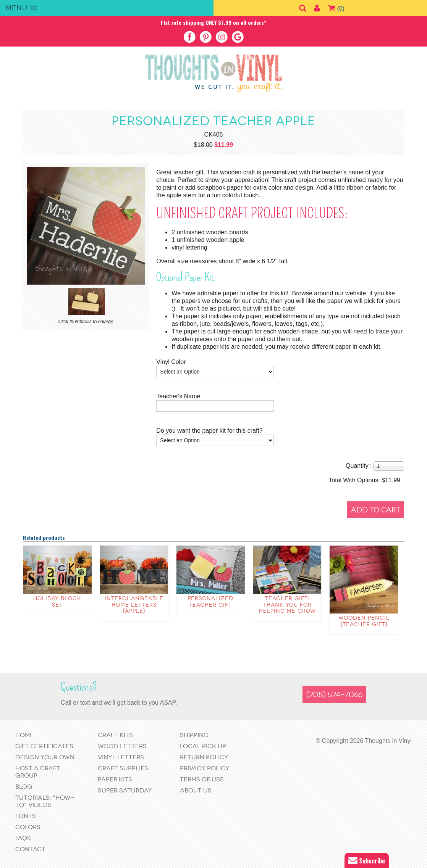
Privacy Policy (205, 768)
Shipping (194, 735)
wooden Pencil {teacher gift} (364, 621)
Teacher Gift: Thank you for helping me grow (287, 605)
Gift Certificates (44, 746)
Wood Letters (122, 746)
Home (24, 735)
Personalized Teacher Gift (210, 602)
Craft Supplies (123, 768)
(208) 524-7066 (334, 695)
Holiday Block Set (57, 602)
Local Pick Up (203, 746)
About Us (196, 790)
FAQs (23, 838)
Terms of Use (202, 779)
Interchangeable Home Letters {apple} (134, 605)
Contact (30, 849)
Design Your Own (45, 757)
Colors (28, 827)
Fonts (26, 816)
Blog (24, 787)
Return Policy (204, 757)
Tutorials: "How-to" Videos (45, 801)
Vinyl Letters (121, 757)
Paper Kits (115, 779)
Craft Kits (115, 735)
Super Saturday (125, 790)
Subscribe (367, 861)
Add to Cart (376, 510)
